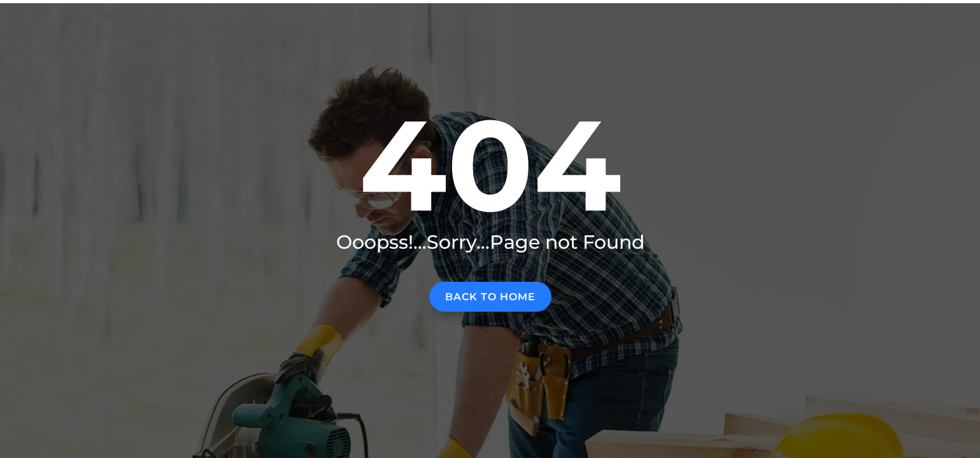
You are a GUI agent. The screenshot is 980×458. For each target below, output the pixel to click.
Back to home (490, 297)
